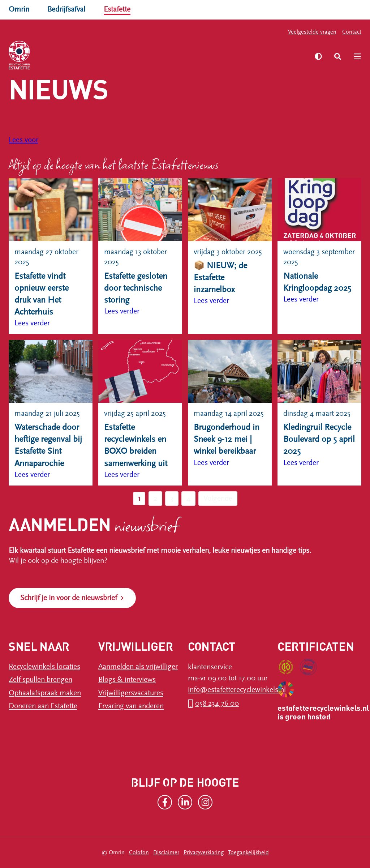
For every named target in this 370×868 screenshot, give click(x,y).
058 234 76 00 (217, 704)
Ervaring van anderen (131, 706)
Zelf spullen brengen (40, 680)
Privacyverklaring (204, 852)
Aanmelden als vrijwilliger (138, 667)
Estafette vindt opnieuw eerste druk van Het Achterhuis (42, 294)
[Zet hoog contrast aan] (318, 56)
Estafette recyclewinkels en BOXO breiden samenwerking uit (136, 445)
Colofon (139, 852)
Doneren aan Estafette (43, 706)
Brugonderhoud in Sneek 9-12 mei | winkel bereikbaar (227, 439)
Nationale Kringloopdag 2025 (317, 282)
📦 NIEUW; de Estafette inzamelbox (220, 278)
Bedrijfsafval (66, 9)
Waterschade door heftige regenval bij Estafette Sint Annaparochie (48, 445)
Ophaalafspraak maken (45, 693)
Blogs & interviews (127, 680)
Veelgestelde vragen (312, 32)
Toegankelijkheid (248, 852)
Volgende (218, 499)
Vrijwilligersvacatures (131, 693)
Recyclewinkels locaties (44, 667)
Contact (352, 32)
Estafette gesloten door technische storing (136, 288)
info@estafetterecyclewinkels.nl (237, 690)
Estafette (117, 9)
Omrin (19, 9)
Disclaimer (166, 852)
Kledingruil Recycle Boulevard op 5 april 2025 (319, 439)
